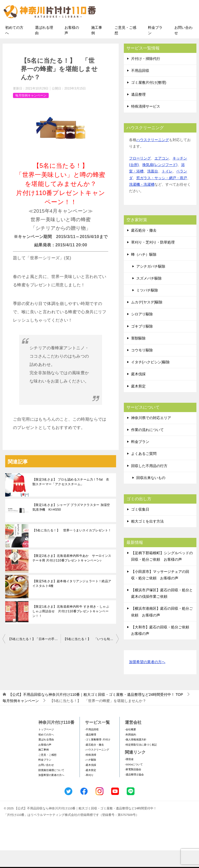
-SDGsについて (134, 782)
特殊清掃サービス (146, 124)
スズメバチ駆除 (149, 296)
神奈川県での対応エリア (151, 435)
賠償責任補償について (51, 787)
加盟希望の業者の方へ (147, 680)
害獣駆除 (138, 356)
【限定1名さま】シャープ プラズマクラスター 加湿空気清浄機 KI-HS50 (71, 525)
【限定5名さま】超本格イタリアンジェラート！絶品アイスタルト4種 (72, 601)
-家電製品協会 (133, 787)
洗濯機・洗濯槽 (142, 202)
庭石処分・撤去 (144, 248)
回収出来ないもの (151, 495)
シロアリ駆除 (142, 332)
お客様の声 (72, 48)
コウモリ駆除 (142, 367)
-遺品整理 (91, 752)
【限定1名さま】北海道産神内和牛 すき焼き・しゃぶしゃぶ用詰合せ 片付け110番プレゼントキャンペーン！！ (71, 629)
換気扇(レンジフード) (160, 182)
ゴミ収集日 (140, 527)
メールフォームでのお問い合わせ (152, 30)
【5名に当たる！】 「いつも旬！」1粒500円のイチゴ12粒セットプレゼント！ (91, 657)
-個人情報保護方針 (136, 757)
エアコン (162, 176)
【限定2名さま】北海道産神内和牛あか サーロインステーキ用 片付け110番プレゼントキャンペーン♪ (72, 576)
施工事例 (97, 48)
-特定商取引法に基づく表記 (141, 762)
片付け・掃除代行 (146, 76)
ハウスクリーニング (153, 157)
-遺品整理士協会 (134, 792)
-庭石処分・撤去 (94, 762)
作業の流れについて (147, 447)
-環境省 (129, 777)
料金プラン (155, 48)
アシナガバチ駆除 (151, 284)
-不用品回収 (92, 747)
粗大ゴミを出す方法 (147, 539)
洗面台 (153, 189)
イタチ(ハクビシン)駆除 (150, 380)
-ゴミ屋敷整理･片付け (98, 757)
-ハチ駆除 (91, 777)
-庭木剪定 (91, 787)
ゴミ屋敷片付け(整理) (149, 100)
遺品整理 (138, 112)
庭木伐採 (138, 392)
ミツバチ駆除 (147, 308)
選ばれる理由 (44, 48)
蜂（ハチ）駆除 (144, 272)
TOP (96, 712)
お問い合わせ (183, 48)
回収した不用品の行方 (149, 483)
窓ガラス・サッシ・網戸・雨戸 (162, 195)
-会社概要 (130, 747)
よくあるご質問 (144, 471)
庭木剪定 (138, 404)
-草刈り (89, 793)
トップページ (46, 747)
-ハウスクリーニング (97, 767)
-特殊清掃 (91, 772)
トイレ (167, 189)
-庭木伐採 (91, 782)
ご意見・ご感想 (125, 48)
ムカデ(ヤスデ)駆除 (147, 320)
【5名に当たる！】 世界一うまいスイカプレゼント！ (72, 548)
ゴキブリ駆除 (142, 344)
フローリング (140, 176)
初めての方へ (14, 48)
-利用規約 (130, 752)
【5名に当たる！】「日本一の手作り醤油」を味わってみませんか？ (34, 657)
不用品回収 (140, 88)
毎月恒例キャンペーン (31, 113)
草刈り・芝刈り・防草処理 (153, 260)
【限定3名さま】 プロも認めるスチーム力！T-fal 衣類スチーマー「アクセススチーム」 (71, 499)
